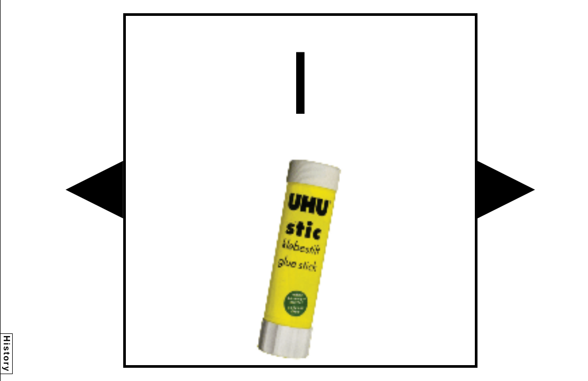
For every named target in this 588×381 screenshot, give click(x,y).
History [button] (7, 354)
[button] (94, 190)
